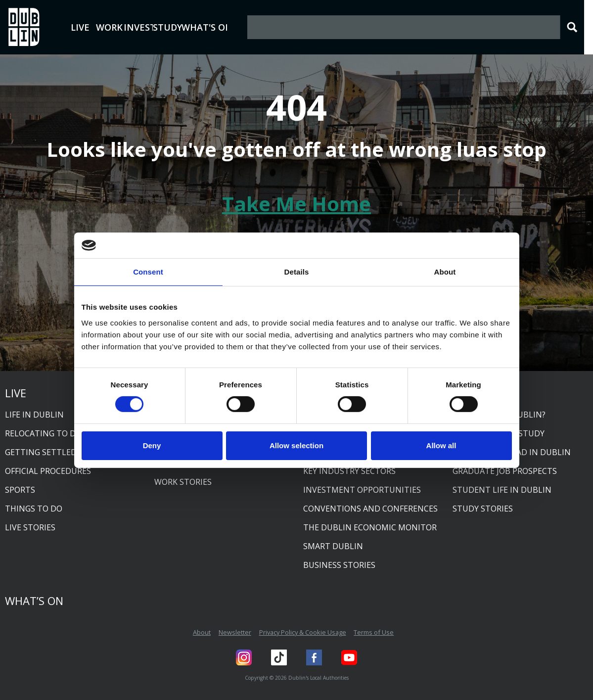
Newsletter (235, 632)
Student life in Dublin (502, 490)
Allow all (441, 445)
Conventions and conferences (370, 509)
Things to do (34, 509)
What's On (303, 27)
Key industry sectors (349, 471)
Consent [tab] (148, 272)
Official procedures (48, 471)
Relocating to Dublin (53, 433)
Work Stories (183, 482)
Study (241, 27)
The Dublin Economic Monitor (370, 527)
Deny (152, 445)
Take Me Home (296, 204)
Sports (20, 490)
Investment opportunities (362, 490)
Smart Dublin (333, 546)
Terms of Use (374, 632)
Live (94, 27)
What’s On (34, 601)
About (202, 632)
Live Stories (30, 527)
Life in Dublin (34, 415)
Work (143, 27)
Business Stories (339, 565)
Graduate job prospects (505, 471)
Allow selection (296, 445)
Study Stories (483, 509)
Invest (192, 27)
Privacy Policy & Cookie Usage (303, 632)
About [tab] (445, 272)
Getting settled (41, 452)
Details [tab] (297, 272)
